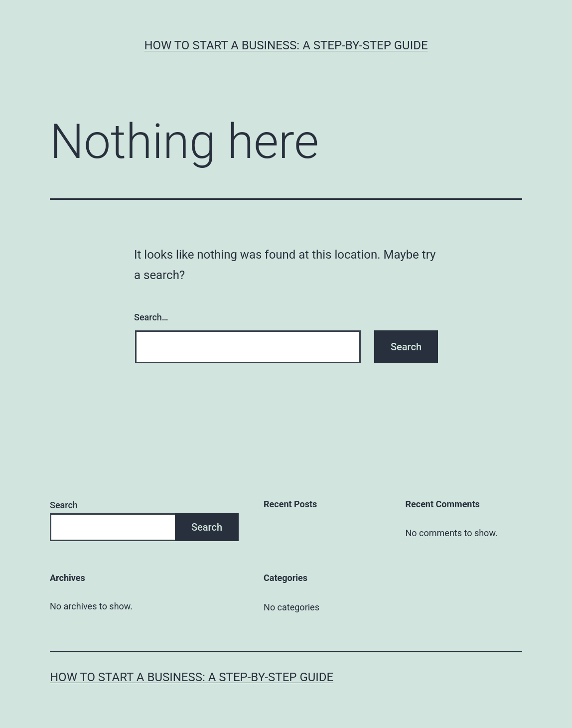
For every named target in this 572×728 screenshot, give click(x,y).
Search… (151, 317)
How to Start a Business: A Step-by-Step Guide (286, 45)
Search (64, 505)
